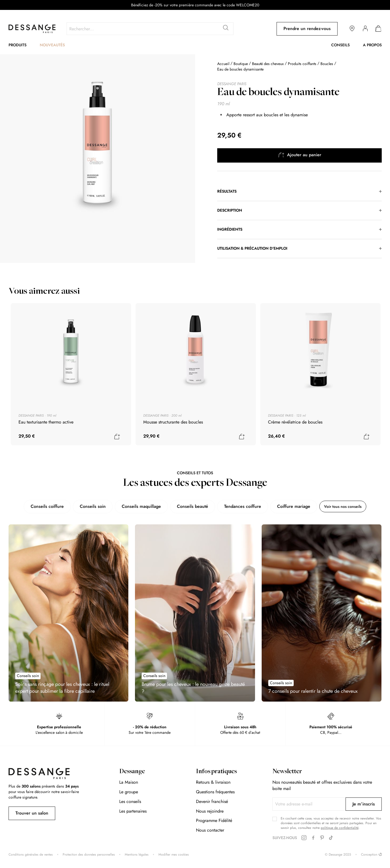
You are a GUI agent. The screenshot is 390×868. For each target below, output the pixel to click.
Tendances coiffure (238, 506)
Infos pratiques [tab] (216, 772)
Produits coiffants (303, 64)
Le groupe (129, 792)
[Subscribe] (364, 804)
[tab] (299, 192)
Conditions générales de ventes (31, 855)
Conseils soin (88, 506)
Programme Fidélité (214, 820)
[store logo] (32, 29)
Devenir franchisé (212, 801)
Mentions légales (137, 855)
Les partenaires (133, 811)
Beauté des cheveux (268, 64)
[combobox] (150, 29)
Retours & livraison (213, 782)
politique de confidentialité (340, 828)
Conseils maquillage (137, 506)
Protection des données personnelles (89, 855)
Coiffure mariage (289, 506)
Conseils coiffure (43, 506)
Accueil (223, 64)
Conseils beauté (188, 506)
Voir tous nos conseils (343, 506)
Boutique (241, 64)
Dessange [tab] (132, 772)
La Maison (129, 782)
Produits (18, 45)
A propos (372, 45)
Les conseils (130, 801)
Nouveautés (52, 45)
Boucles (327, 64)
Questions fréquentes (215, 792)
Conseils (340, 45)
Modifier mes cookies (174, 855)
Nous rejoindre (210, 811)
